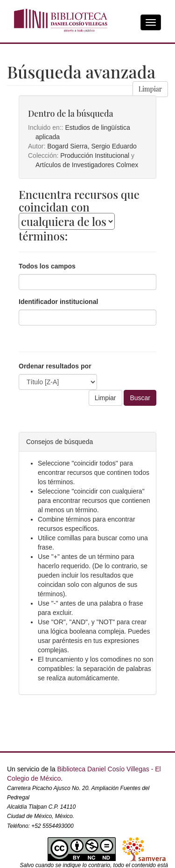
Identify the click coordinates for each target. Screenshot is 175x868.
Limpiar (150, 89)
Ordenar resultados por (55, 366)
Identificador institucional (58, 302)
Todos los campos (47, 266)
